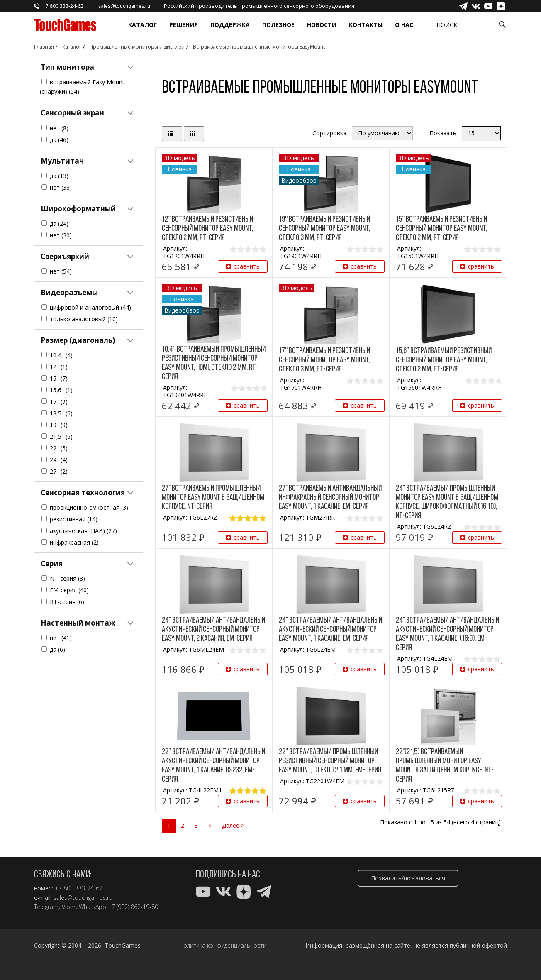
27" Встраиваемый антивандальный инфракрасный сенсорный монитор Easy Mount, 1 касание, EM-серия (330, 498)
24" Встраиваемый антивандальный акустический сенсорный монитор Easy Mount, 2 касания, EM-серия (213, 630)
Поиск (447, 25)
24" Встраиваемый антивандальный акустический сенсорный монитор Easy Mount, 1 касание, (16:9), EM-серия (447, 634)
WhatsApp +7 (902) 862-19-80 (118, 907)
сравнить (243, 266)
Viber (69, 907)
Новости (322, 25)
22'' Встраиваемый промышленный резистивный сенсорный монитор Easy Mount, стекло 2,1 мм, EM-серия (330, 761)
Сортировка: (330, 133)
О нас (404, 25)
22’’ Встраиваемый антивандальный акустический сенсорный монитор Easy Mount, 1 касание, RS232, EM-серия (213, 766)
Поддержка (230, 25)
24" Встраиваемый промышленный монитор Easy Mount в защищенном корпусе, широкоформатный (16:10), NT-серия (447, 502)
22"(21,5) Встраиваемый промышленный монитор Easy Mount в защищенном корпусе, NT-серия (445, 766)
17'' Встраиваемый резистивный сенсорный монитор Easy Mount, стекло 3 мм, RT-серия (324, 360)
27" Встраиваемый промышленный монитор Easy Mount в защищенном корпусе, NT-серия (213, 498)
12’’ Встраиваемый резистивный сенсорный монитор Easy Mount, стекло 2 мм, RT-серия (207, 229)
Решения (184, 25)
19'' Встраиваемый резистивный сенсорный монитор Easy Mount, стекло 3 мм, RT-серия (324, 229)
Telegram (46, 907)
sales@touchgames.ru (83, 898)
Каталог (143, 25)
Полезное (278, 25)
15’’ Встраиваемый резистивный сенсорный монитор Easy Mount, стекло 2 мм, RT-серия (441, 229)
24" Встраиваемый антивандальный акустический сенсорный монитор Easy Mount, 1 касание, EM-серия (330, 630)
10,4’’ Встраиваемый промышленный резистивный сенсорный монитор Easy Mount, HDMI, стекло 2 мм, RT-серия (214, 363)
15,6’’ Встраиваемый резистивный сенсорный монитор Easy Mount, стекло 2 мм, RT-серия (444, 360)
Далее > (233, 825)
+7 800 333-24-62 (79, 888)
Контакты (366, 25)
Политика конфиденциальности (223, 946)
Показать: (444, 133)
